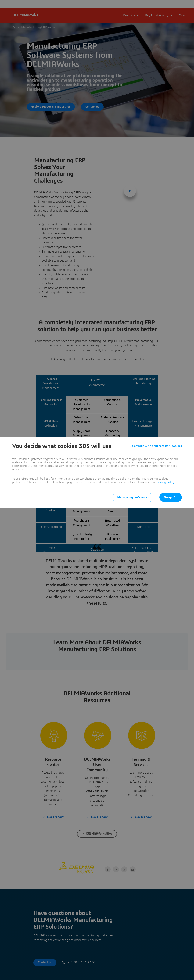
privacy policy (165, 482)
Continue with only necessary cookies (157, 446)
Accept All (171, 497)
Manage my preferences (133, 497)
